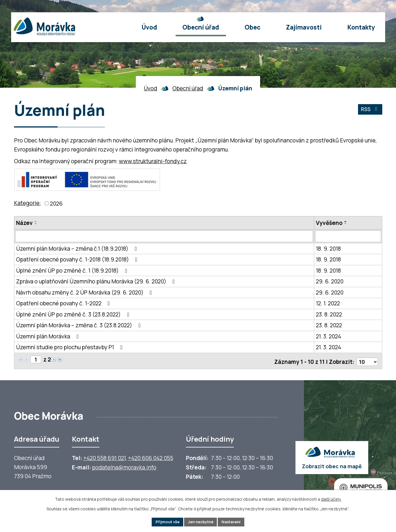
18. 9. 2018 (328, 249)
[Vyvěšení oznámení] (348, 236)
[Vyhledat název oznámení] (164, 236)
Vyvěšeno (329, 223)
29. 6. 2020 (330, 282)
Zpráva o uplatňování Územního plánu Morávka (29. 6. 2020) (97, 282)
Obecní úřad (188, 88)
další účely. (331, 498)
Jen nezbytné (201, 522)
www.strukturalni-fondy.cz (153, 161)
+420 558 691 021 (104, 457)
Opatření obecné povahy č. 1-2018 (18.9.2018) (78, 260)
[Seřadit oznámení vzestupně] (36, 221)
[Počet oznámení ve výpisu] (367, 360)
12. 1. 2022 (328, 304)
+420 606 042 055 (151, 457)
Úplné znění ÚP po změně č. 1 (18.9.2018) (73, 271)
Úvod (151, 88)
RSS (369, 111)
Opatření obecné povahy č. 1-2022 (64, 304)
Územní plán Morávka (49, 336)
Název (24, 223)
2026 (56, 204)
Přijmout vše (164, 522)
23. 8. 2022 (329, 314)
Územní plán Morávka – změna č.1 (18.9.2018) (78, 249)
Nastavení (234, 522)
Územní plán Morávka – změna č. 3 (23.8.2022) (79, 326)
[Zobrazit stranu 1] (36, 360)
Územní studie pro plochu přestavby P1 (70, 347)
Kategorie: (27, 203)
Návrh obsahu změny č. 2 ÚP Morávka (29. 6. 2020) (85, 292)
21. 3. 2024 (328, 336)
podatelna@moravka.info (124, 466)
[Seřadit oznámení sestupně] (36, 224)
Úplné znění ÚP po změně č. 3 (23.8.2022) (74, 314)
